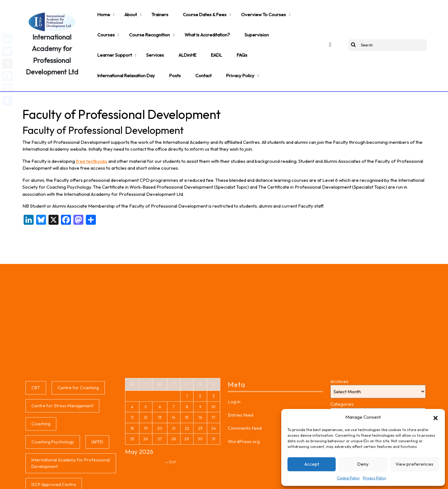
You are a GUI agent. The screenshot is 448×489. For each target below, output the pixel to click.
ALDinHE (104, 39)
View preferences (414, 464)
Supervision (213, 25)
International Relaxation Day (194, 39)
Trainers (149, 11)
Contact (263, 39)
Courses (282, 11)
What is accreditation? (168, 25)
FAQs (150, 39)
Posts (238, 39)
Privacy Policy (374, 478)
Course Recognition (115, 25)
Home (101, 11)
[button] (436, 417)
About (124, 11)
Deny (363, 464)
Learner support (252, 25)
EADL (128, 39)
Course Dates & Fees (189, 11)
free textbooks (92, 142)
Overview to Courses (242, 11)
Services (287, 25)
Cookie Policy (348, 478)
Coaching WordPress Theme (153, 480)
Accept (312, 464)
